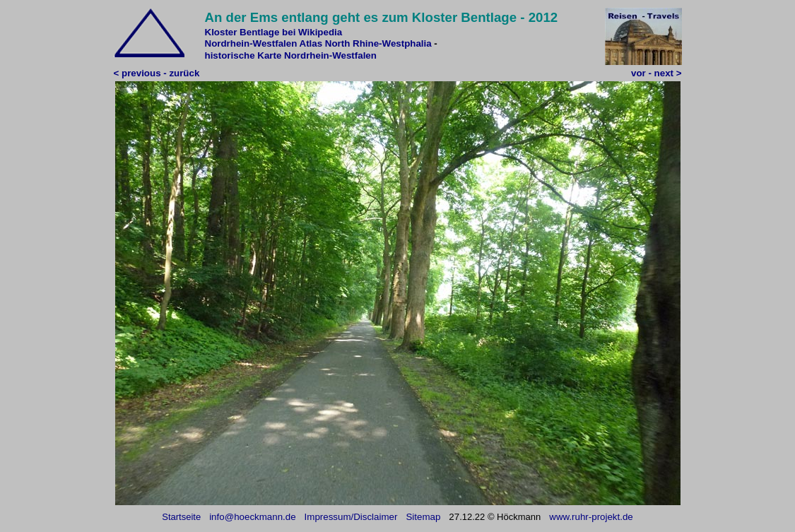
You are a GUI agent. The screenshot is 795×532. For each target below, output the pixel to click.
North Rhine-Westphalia (378, 43)
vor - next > (656, 73)
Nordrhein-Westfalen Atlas (264, 43)
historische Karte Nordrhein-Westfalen (291, 55)
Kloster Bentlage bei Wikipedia (274, 32)
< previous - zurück (157, 73)
